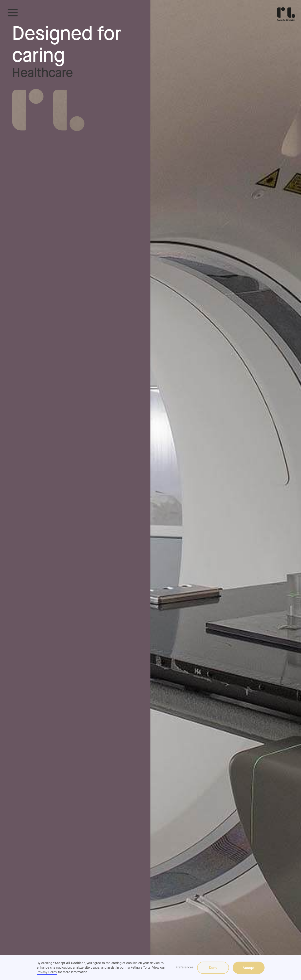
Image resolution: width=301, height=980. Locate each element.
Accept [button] (249, 968)
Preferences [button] (184, 967)
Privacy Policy (47, 972)
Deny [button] (213, 968)
